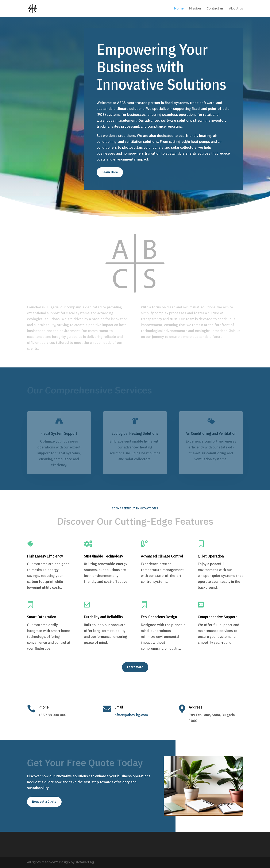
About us (236, 9)
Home (179, 9)
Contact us (215, 9)
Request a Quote (44, 802)
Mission (195, 9)
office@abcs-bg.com (131, 715)
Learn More (110, 172)
